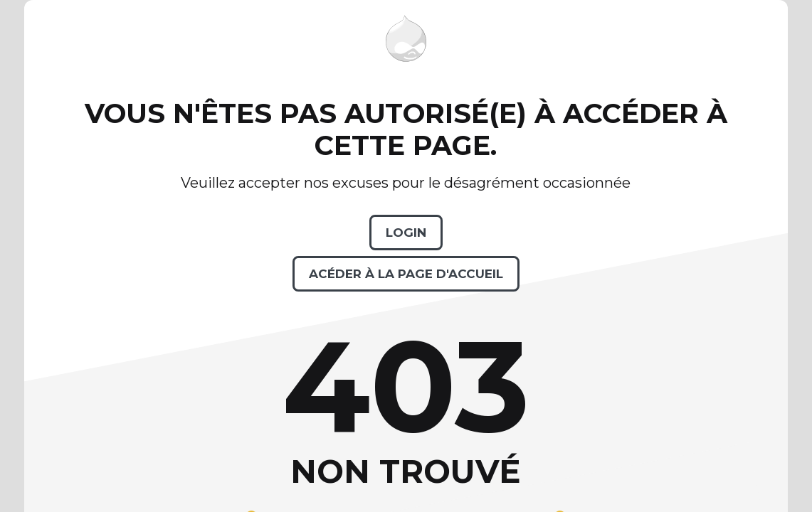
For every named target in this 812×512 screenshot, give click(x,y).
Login (406, 233)
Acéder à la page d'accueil (406, 274)
